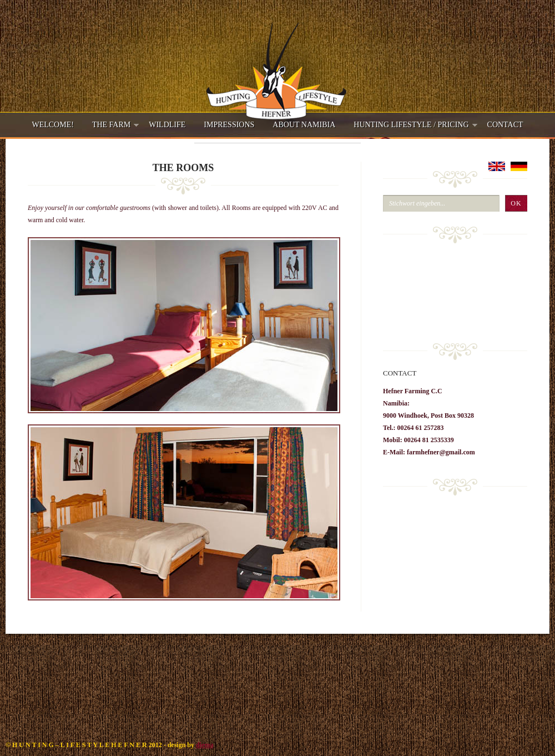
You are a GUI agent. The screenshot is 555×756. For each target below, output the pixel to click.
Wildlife (167, 125)
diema (205, 745)
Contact (505, 125)
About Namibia (304, 125)
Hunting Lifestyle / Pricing (411, 128)
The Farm (111, 128)
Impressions (229, 125)
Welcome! (52, 125)
